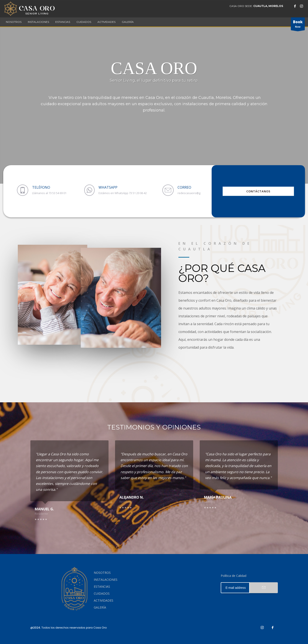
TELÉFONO (41, 187)
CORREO (184, 187)
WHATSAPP (108, 187)
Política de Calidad (234, 576)
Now (298, 25)
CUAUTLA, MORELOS (268, 6)
